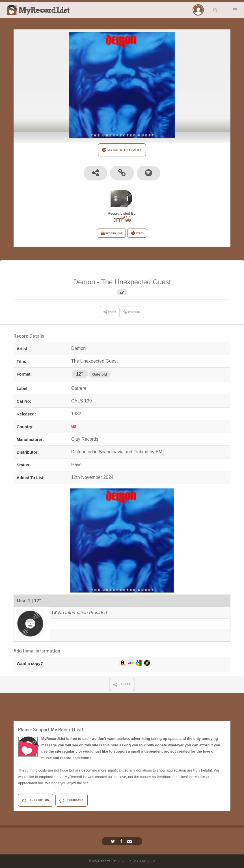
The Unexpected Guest (136, 282)
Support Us (35, 800)
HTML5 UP (146, 861)
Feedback (71, 800)
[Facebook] (122, 841)
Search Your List (215, 10)
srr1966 (122, 219)
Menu (235, 10)
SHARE (122, 685)
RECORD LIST (112, 233)
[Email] (130, 841)
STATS (137, 233)
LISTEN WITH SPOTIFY (122, 150)
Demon (84, 282)
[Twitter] (114, 841)
